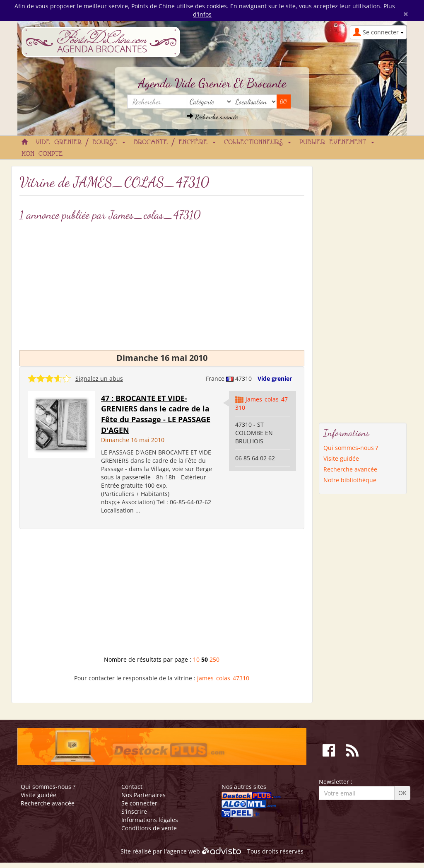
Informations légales (150, 820)
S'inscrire (134, 811)
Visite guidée (341, 458)
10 (196, 659)
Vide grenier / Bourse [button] (81, 143)
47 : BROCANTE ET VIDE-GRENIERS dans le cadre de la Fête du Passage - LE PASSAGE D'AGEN (156, 414)
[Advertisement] (162, 284)
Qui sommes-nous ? (351, 448)
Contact (132, 787)
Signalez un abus (99, 378)
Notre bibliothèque (350, 480)
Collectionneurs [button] (258, 143)
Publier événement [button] (337, 143)
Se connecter (139, 803)
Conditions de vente (149, 828)
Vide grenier (275, 378)
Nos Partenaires (143, 795)
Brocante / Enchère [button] (175, 143)
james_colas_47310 (223, 678)
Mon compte (42, 154)
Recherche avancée (212, 117)
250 (214, 659)
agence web (183, 851)
